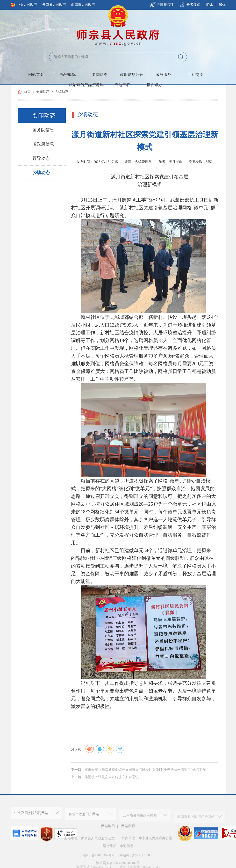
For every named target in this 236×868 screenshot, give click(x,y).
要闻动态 (100, 75)
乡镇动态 (62, 92)
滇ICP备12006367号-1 (99, 861)
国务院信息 (43, 130)
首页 (27, 92)
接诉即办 (154, 85)
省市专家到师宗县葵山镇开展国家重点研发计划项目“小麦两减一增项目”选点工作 (145, 777)
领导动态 (41, 158)
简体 (209, 5)
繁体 (222, 5)
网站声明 (128, 829)
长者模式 (193, 5)
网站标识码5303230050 (136, 861)
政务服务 (164, 75)
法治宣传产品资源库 (86, 85)
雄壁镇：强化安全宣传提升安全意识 (112, 784)
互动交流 (195, 75)
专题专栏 (122, 85)
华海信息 (127, 852)
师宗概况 (68, 75)
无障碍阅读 (165, 5)
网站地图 (108, 829)
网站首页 (36, 75)
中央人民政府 (27, 5)
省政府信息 (43, 144)
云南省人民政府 (54, 5)
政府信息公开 (132, 75)
